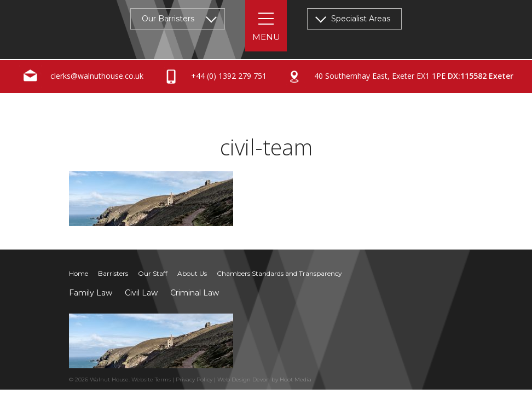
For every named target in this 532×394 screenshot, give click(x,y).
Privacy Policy (194, 379)
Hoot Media (296, 379)
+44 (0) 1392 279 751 (213, 77)
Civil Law (141, 293)
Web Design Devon (244, 379)
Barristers (113, 273)
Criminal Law (195, 293)
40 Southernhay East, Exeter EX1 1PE (398, 77)
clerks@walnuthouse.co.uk (81, 77)
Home (79, 273)
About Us (192, 273)
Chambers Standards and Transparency (279, 273)
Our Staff (153, 273)
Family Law (91, 293)
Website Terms (151, 379)
